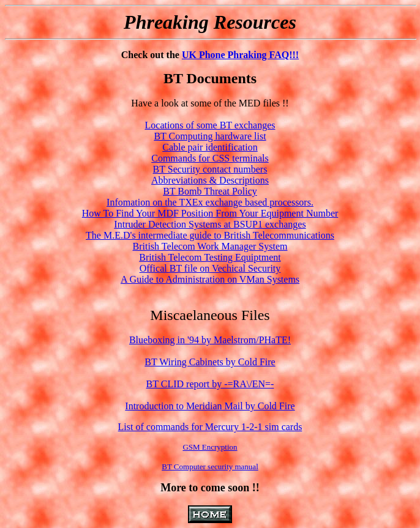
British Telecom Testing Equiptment (210, 257)
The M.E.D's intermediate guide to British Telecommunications (210, 235)
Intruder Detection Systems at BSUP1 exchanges (210, 224)
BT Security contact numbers (210, 169)
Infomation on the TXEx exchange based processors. (210, 202)
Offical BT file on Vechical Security (210, 268)
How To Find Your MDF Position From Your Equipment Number (210, 213)
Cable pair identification (210, 147)
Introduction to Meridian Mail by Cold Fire (210, 406)
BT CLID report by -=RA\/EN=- (210, 384)
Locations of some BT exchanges (210, 125)
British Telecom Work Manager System (210, 246)
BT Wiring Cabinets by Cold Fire (210, 362)
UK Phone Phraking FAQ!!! (240, 55)
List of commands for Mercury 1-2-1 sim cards (210, 427)
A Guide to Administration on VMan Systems (210, 279)
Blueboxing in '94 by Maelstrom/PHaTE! (210, 340)
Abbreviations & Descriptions (210, 180)
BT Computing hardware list (210, 136)
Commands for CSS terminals (210, 158)
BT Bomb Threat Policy (210, 191)
